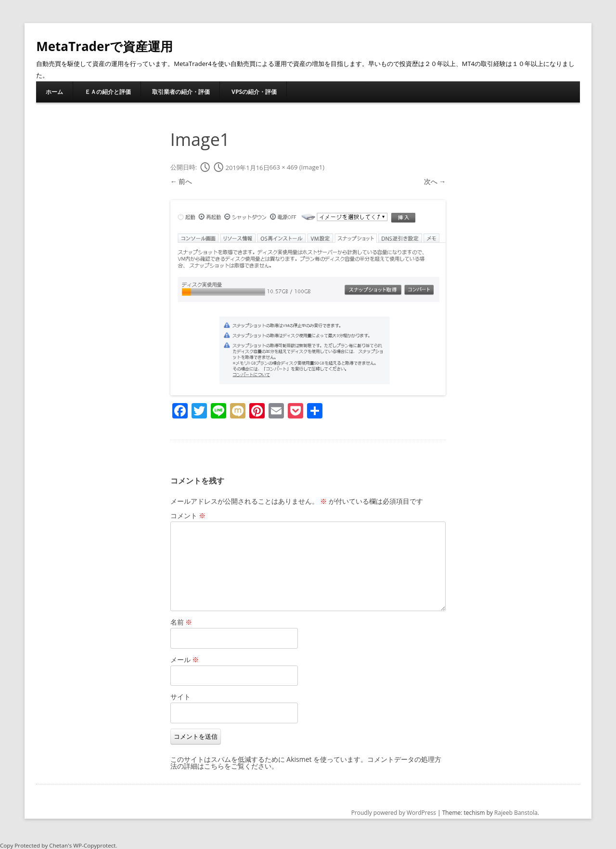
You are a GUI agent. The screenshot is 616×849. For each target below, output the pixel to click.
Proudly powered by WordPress (394, 813)
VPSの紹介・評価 (254, 92)
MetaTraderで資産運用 (104, 46)
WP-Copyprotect (94, 845)
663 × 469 (284, 168)
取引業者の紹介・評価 (181, 92)
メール (185, 660)
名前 (181, 622)
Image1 (312, 168)
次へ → (435, 181)
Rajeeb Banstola (516, 813)
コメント (188, 516)
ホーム (54, 92)
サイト (180, 697)
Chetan (58, 845)
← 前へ (181, 181)
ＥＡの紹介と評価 (108, 92)
